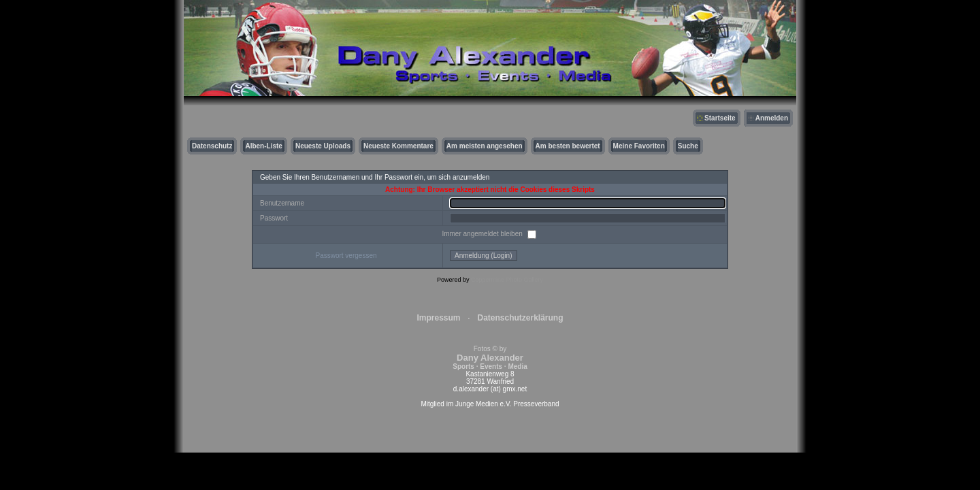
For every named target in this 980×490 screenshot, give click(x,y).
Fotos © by (490, 358)
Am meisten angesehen (485, 146)
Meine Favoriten (639, 146)
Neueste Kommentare (398, 146)
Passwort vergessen (346, 256)
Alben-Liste (263, 146)
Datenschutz (212, 146)
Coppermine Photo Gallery (507, 280)
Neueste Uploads (323, 146)
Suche (688, 146)
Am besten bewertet (568, 146)
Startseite (720, 118)
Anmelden (772, 118)
